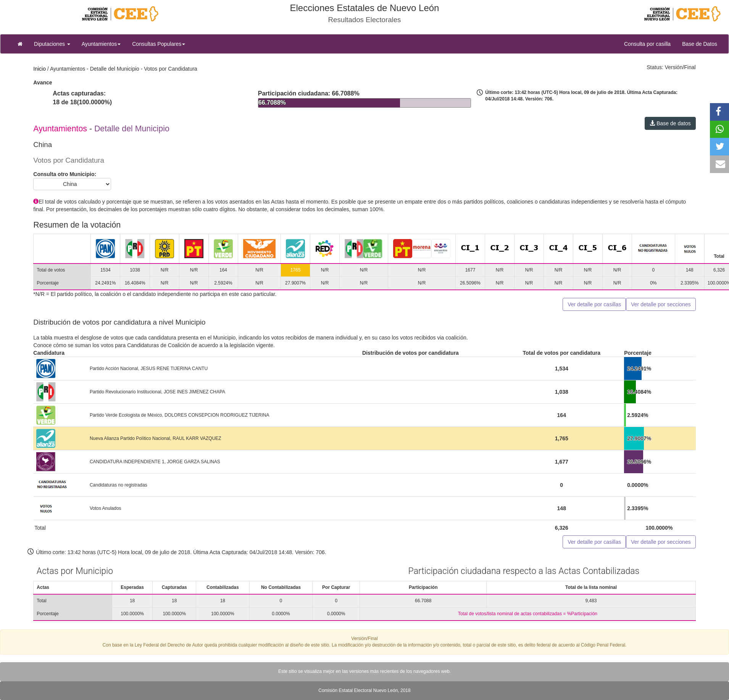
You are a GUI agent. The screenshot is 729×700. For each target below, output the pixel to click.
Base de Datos (700, 44)
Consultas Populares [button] (159, 44)
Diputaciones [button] (52, 44)
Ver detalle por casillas (594, 304)
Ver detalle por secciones (661, 304)
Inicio (40, 69)
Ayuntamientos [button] (101, 44)
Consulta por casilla (650, 43)
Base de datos (670, 123)
